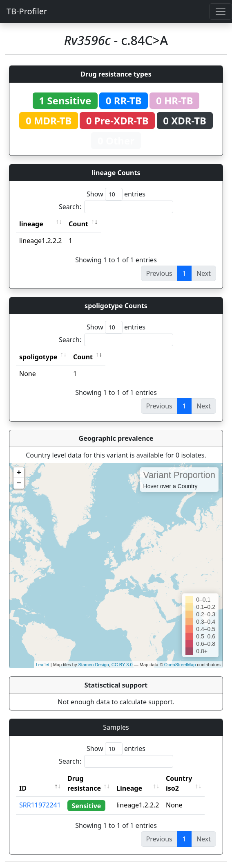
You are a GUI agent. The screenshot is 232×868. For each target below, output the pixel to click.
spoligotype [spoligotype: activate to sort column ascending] (38, 357)
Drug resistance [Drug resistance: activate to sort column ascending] (84, 783)
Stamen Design (93, 665)
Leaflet (43, 665)
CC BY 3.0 (122, 665)
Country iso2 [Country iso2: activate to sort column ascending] (185, 783)
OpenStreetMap (180, 665)
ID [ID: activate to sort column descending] (23, 788)
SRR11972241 (40, 805)
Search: (116, 207)
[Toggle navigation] (221, 11)
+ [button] (19, 473)
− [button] (19, 483)
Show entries (116, 194)
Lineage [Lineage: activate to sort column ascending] (136, 788)
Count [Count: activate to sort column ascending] (78, 224)
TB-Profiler (27, 11)
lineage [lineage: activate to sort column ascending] (31, 224)
